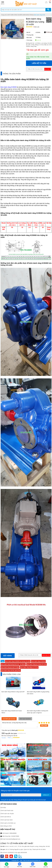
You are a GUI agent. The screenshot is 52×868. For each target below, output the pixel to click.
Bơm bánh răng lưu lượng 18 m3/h (36, 664)
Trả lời (3, 738)
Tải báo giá (48, 32)
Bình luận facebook (25, 719)
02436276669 (15, 836)
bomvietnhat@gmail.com (13, 839)
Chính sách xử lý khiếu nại (8, 823)
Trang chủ (4, 15)
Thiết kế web (26, 861)
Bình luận (36, 27)
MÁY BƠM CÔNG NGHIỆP (15, 15)
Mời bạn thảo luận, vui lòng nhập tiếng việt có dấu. (20, 724)
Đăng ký (46, 795)
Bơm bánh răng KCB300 (9, 87)
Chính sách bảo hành (6, 820)
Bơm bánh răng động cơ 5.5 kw (29, 667)
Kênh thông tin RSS (6, 826)
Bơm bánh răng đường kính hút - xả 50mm (13, 664)
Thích (8, 738)
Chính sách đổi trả (6, 817)
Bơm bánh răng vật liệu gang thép (11, 670)
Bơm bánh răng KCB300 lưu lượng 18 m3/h (18, 661)
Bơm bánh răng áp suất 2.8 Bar (10, 667)
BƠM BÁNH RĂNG (28, 15)
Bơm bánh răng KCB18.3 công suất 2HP (13, 692)
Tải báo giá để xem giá (37, 50)
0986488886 (13, 833)
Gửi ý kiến (44, 726)
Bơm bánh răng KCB (39, 15)
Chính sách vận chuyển (7, 814)
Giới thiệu (3, 808)
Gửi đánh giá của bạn (9, 719)
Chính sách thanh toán (7, 811)
